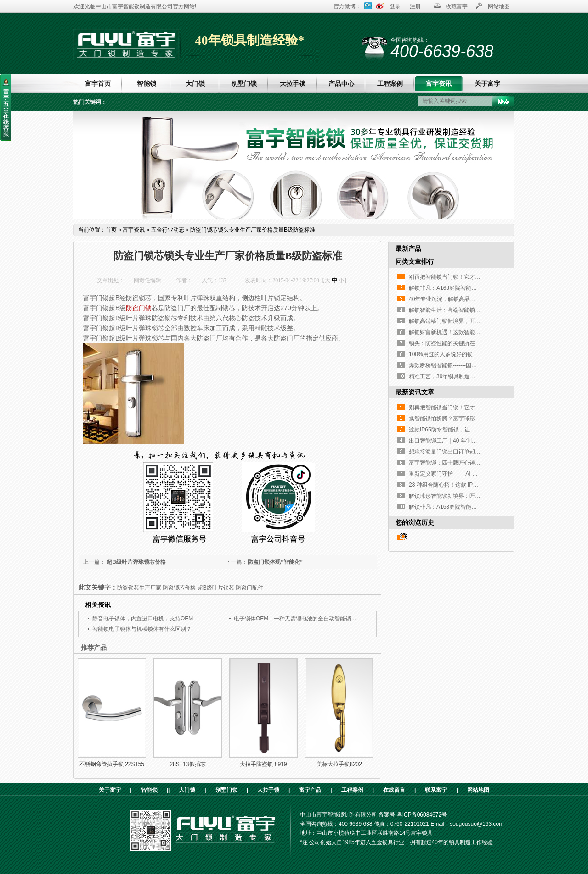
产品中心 (341, 84)
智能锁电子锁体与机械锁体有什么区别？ (142, 629)
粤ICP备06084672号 (422, 815)
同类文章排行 (415, 261)
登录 (395, 6)
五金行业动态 (168, 230)
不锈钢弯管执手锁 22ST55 (112, 764)
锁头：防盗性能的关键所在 (442, 343)
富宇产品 (310, 790)
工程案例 (390, 84)
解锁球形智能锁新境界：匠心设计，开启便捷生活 (469, 496)
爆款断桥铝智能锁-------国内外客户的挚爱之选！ (468, 365)
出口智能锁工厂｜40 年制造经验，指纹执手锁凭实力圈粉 (479, 441)
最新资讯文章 (415, 392)
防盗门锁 (139, 308)
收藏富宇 (457, 6)
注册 (415, 6)
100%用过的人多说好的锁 (441, 354)
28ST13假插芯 (187, 764)
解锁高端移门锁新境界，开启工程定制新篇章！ (467, 321)
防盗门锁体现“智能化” (275, 562)
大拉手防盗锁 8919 (263, 764)
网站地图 (499, 6)
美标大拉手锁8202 (339, 764)
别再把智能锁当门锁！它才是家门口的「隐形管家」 (472, 277)
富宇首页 (98, 84)
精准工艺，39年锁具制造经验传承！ (453, 376)
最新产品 (408, 249)
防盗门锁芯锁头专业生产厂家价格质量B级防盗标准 (253, 230)
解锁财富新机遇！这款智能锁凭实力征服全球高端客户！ (478, 332)
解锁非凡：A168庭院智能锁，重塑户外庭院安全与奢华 (476, 288)
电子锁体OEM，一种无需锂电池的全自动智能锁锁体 (298, 619)
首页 (111, 230)
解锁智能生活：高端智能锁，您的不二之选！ (464, 310)
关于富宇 (487, 84)
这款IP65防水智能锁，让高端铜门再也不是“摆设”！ (472, 430)
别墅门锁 (244, 84)
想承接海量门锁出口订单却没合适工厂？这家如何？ (472, 452)
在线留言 (394, 790)
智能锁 (147, 84)
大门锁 (195, 84)
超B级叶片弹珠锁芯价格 (136, 562)
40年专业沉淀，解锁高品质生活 (448, 299)
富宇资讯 (439, 84)
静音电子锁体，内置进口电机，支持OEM (143, 619)
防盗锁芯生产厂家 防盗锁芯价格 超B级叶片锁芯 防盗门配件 (190, 588)
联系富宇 (436, 790)
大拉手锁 (293, 84)
